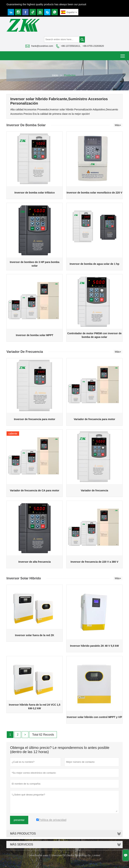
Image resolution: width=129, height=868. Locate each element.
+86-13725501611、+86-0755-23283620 (82, 46)
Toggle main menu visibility (123, 55)
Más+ (118, 125)
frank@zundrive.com (42, 46)
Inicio (55, 75)
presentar (19, 820)
